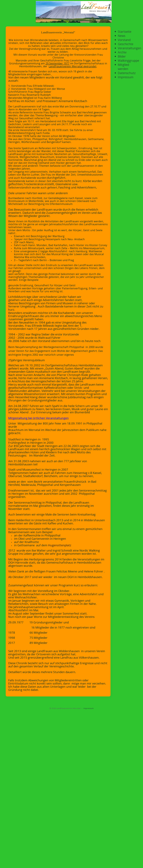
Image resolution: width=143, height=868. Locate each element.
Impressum (88, 708)
